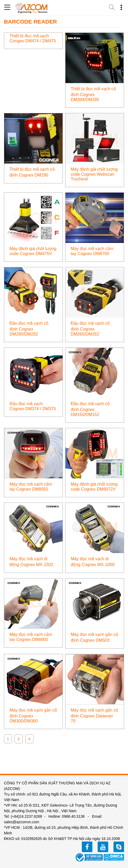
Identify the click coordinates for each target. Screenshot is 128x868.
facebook (87, 847)
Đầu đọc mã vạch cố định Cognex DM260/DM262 (90, 329)
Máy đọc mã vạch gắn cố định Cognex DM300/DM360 (33, 716)
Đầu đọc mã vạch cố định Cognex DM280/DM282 (29, 329)
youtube (103, 847)
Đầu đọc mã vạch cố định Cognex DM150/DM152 (90, 409)
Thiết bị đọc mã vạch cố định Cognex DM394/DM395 (93, 94)
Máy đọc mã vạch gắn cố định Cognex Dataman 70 (94, 716)
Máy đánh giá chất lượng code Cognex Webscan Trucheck (94, 174)
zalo (119, 847)
